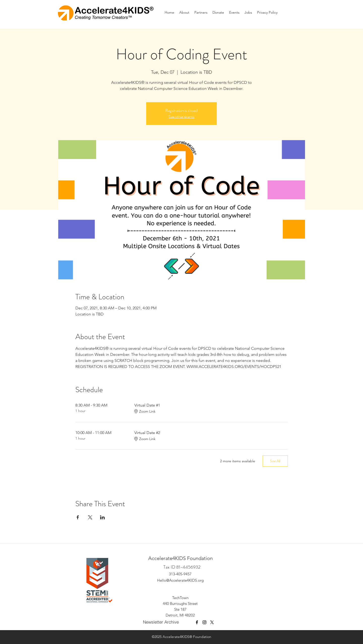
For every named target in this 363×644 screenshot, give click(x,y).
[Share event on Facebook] (78, 517)
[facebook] (197, 622)
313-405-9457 (180, 574)
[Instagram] (204, 622)
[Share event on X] (90, 517)
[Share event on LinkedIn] (102, 517)
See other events (181, 116)
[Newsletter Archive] (162, 622)
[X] (212, 622)
